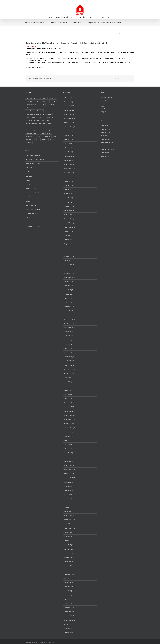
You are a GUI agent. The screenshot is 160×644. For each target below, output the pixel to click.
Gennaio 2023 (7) (69, 261)
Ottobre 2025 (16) (69, 123)
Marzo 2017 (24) (68, 553)
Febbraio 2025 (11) (69, 156)
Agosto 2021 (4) (68, 332)
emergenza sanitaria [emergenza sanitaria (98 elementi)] (31, 117)
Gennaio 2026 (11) (69, 110)
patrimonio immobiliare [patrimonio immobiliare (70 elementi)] (45, 124)
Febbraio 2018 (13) (69, 507)
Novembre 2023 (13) (70, 219)
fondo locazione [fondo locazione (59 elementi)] (50, 117)
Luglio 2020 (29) (68, 386)
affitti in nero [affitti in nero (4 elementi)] (37, 98)
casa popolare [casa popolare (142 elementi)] (50, 105)
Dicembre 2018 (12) (69, 465)
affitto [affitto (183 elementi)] (45, 98)
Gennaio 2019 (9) (69, 461)
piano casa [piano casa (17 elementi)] (29, 127)
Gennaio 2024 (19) (69, 210)
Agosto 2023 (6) (68, 231)
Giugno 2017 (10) (69, 541)
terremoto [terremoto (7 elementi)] (44, 139)
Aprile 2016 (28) (68, 599)
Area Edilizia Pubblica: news (34, 155)
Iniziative (28, 197)
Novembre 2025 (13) (70, 118)
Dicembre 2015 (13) (69, 616)
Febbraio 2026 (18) (69, 106)
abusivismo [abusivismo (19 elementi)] (29, 98)
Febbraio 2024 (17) (69, 206)
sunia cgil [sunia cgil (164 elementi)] (28, 139)
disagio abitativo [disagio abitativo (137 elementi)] (30, 111)
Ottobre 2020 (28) (69, 373)
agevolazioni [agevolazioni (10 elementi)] (52, 98)
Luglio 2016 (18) (68, 587)
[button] (108, 17)
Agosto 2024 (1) (68, 181)
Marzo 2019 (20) (68, 453)
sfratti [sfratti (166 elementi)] (42, 133)
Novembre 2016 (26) (70, 570)
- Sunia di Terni (105, 156)
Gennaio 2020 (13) (69, 411)
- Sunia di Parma (105, 153)
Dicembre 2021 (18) (69, 315)
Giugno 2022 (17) (69, 290)
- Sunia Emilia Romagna (107, 149)
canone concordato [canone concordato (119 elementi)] (31, 105)
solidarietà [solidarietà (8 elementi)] (38, 136)
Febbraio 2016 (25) (69, 608)
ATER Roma (29, 168)
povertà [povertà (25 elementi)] (36, 127)
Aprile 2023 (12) (68, 248)
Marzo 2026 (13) (68, 102)
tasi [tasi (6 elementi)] (38, 139)
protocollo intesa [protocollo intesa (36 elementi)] (54, 130)
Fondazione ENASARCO (32, 193)
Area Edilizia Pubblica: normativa (35, 159)
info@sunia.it (156, 2)
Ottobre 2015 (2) (68, 624)
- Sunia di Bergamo (106, 136)
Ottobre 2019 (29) (69, 424)
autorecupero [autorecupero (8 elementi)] (45, 101)
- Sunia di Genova (105, 129)
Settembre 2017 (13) (70, 528)
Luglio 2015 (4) (68, 628)
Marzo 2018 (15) (68, 503)
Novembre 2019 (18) (70, 419)
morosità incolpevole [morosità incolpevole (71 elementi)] (31, 124)
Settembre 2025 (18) (70, 127)
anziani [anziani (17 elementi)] (37, 101)
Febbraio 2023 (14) (69, 256)
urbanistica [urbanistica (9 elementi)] (29, 143)
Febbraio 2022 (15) (69, 307)
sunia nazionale (105, 114)
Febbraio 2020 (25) (69, 407)
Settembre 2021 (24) (70, 328)
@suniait (103, 108)
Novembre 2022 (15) (70, 269)
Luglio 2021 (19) (68, 336)
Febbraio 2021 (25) (69, 357)
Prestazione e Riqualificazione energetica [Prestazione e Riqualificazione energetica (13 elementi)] (36, 130)
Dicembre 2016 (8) (69, 566)
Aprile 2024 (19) (68, 198)
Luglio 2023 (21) (68, 235)
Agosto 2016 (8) (68, 582)
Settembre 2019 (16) (70, 428)
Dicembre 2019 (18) (69, 415)
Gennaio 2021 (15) (69, 361)
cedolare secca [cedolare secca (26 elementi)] (30, 108)
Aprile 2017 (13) (68, 549)
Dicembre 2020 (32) (69, 365)
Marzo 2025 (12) (68, 152)
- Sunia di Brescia (105, 139)
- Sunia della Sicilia (106, 133)
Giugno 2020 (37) (69, 390)
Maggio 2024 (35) (69, 194)
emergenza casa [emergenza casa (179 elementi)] (47, 114)
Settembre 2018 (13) (70, 478)
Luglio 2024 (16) (68, 185)
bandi (27, 172)
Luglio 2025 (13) (68, 135)
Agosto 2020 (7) (68, 382)
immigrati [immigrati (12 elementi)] (37, 120)
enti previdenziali (31, 189)
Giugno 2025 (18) (69, 139)
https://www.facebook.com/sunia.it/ (111, 103)
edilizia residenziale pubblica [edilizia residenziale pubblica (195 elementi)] (33, 114)
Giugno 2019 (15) (69, 440)
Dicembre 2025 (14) (69, 114)
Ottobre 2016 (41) (69, 574)
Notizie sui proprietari (32, 214)
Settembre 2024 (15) (70, 177)
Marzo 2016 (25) (68, 603)
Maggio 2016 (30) (69, 595)
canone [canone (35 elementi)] (53, 101)
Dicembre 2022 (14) (69, 265)
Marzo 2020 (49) (68, 403)
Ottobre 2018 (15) (69, 474)
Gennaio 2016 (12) (69, 612)
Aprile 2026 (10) (68, 98)
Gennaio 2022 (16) (69, 311)
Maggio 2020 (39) (69, 394)
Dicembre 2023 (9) (69, 215)
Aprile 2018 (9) (68, 499)
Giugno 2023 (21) (69, 240)
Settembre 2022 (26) (70, 277)
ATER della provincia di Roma (34, 164)
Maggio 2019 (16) (69, 445)
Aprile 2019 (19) (68, 449)
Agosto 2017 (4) (68, 532)
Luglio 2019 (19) (68, 436)
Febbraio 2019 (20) (69, 457)
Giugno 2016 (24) (69, 591)
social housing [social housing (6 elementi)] (29, 136)
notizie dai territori (31, 205)
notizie (33, 67)
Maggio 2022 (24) (69, 294)
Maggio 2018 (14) (69, 495)
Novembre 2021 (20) (70, 319)
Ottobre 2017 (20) (69, 524)
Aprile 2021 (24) (68, 348)
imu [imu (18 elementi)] (43, 120)
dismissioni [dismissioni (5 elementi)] (40, 111)
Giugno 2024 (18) (69, 190)
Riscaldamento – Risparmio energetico (37, 222)
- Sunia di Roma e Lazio (107, 143)
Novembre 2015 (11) (70, 620)
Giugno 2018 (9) (68, 490)
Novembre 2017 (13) (70, 520)
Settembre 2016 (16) (70, 578)
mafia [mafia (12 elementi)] (48, 120)
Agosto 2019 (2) (68, 432)
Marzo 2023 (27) (68, 252)
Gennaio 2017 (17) (69, 562)
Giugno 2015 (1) (68, 633)
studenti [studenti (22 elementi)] (55, 136)
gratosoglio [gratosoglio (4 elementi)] (29, 120)
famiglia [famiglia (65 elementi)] (41, 117)
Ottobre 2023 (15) (69, 223)
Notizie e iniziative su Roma (34, 209)
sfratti (40, 67)
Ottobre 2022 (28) (69, 273)
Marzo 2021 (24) (68, 353)
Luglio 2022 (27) (68, 286)
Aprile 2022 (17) (68, 298)
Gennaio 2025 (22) (69, 160)
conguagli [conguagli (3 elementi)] (38, 108)
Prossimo (130, 34)
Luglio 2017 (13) (68, 537)
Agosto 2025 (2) (68, 131)
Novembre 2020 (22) (70, 369)
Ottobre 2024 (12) (69, 173)
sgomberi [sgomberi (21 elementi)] (49, 133)
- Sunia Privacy (104, 126)
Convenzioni (29, 176)
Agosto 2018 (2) (68, 482)
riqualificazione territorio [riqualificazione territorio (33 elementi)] (32, 133)
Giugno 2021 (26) (69, 340)
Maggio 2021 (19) (69, 344)
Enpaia (28, 180)
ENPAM (28, 184)
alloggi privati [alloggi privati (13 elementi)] (29, 101)
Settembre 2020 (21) (70, 378)
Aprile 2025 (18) (68, 148)
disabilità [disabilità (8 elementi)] (53, 108)
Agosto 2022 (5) (68, 282)
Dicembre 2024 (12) (69, 164)
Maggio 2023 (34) (69, 244)
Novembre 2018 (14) (70, 470)
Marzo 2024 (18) (68, 202)
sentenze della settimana (33, 226)
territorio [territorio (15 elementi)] (52, 139)
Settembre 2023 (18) (70, 227)
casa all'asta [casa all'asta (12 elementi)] (41, 105)
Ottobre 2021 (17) (69, 323)
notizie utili (29, 218)
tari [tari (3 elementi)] (34, 139)
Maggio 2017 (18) (69, 545)
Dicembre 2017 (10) (69, 516)
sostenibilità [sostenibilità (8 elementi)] (47, 136)
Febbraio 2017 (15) (69, 557)
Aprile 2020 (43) (68, 399)
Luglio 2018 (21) (68, 486)
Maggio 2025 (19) (69, 144)
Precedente (122, 34)
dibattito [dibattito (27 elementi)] (46, 108)
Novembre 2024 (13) (70, 169)
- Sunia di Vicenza (105, 146)
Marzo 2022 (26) (68, 302)
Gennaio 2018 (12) (69, 511)
